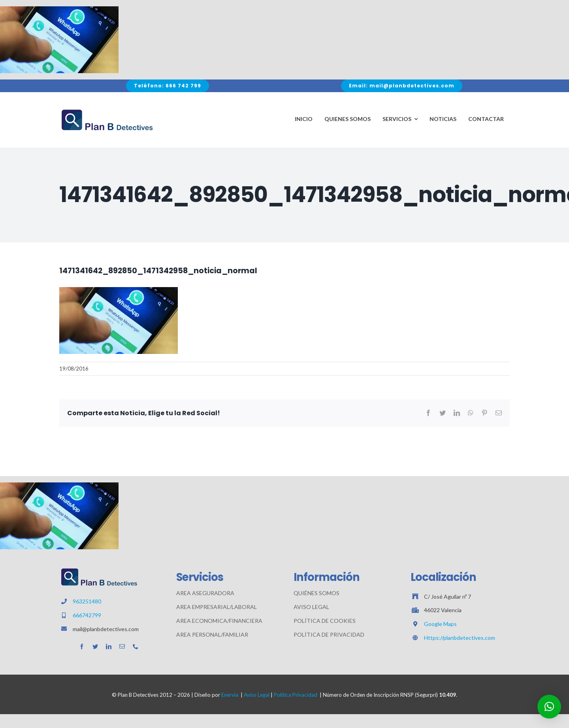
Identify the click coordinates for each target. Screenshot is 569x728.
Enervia (230, 695)
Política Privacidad (296, 695)
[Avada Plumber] (107, 111)
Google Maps (440, 624)
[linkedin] (109, 647)
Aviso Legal (257, 695)
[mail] (122, 647)
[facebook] (82, 647)
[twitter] (95, 647)
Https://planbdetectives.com (460, 638)
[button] (549, 707)
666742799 (87, 615)
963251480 (87, 601)
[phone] (136, 647)
